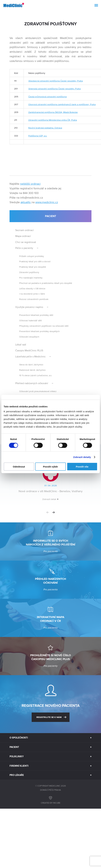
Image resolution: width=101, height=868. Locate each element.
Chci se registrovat (26, 242)
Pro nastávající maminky (31, 278)
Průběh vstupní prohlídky (32, 256)
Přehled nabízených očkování (32, 383)
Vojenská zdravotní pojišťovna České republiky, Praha (54, 89)
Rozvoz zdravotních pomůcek (34, 299)
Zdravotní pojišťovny (29, 272)
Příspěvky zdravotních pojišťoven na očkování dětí (44, 326)
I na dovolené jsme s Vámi (32, 294)
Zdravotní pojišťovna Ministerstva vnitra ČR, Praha (53, 120)
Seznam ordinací (24, 230)
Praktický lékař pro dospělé (33, 267)
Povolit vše (82, 467)
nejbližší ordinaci (30, 184)
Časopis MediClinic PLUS (29, 350)
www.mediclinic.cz (47, 202)
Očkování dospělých (29, 337)
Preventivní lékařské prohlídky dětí (36, 315)
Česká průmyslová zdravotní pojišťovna (47, 97)
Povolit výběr (50, 467)
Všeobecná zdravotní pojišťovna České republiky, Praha (56, 81)
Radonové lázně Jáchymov (32, 370)
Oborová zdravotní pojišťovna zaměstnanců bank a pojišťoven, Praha (62, 104)
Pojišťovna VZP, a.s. (38, 136)
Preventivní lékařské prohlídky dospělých (39, 331)
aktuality (26, 202)
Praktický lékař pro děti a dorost (35, 261)
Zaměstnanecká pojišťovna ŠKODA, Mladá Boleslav (53, 112)
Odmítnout (19, 467)
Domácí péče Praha (51, 790)
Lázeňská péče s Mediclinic (30, 357)
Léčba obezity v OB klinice (32, 288)
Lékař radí (21, 345)
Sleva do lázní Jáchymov (31, 364)
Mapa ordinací (23, 236)
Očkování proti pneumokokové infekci (38, 391)
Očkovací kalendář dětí (30, 320)
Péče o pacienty (24, 248)
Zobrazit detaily (82, 457)
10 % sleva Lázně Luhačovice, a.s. (36, 375)
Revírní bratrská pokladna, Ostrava (45, 128)
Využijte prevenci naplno (29, 307)
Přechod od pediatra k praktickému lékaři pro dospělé (46, 283)
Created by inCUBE (51, 800)
